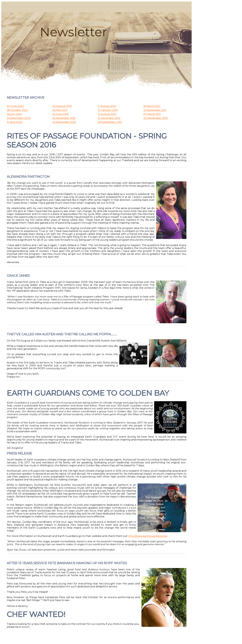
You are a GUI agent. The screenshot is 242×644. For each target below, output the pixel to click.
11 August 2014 (107, 106)
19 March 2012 (152, 106)
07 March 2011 (152, 114)
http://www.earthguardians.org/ (148, 536)
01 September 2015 (64, 122)
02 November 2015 (64, 118)
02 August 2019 (62, 106)
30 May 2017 (60, 110)
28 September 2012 (110, 122)
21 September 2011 (155, 110)
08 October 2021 (17, 110)
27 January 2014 (108, 110)
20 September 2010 (156, 118)
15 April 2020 (15, 122)
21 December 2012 (109, 118)
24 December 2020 (19, 118)
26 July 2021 (14, 114)
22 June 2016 (60, 114)
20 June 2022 (15, 106)
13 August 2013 (107, 114)
